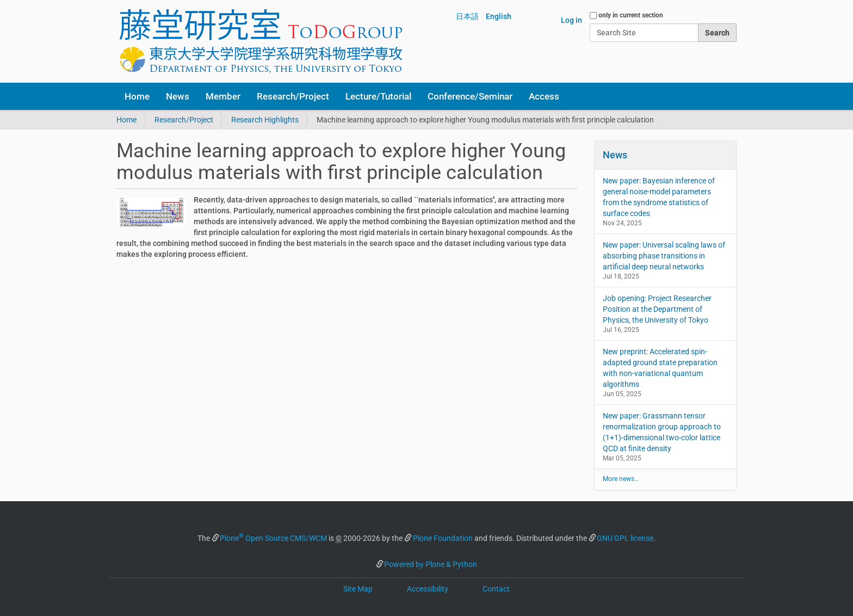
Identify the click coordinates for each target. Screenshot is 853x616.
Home (137, 96)
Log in (571, 20)
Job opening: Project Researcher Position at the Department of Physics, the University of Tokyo (657, 309)
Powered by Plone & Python (431, 564)
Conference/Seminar (470, 96)
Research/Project (293, 96)
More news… (621, 479)
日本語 (467, 16)
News (178, 96)
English (499, 16)
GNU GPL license (625, 538)
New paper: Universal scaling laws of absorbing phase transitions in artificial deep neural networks (664, 256)
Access (544, 96)
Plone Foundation (443, 538)
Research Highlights (265, 120)
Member (223, 96)
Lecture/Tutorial (378, 96)
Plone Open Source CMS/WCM (273, 538)
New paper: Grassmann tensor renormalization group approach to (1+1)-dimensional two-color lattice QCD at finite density (662, 432)
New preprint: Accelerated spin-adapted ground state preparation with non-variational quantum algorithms (660, 368)
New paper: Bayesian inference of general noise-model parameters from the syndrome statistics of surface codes (659, 197)
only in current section (631, 15)
